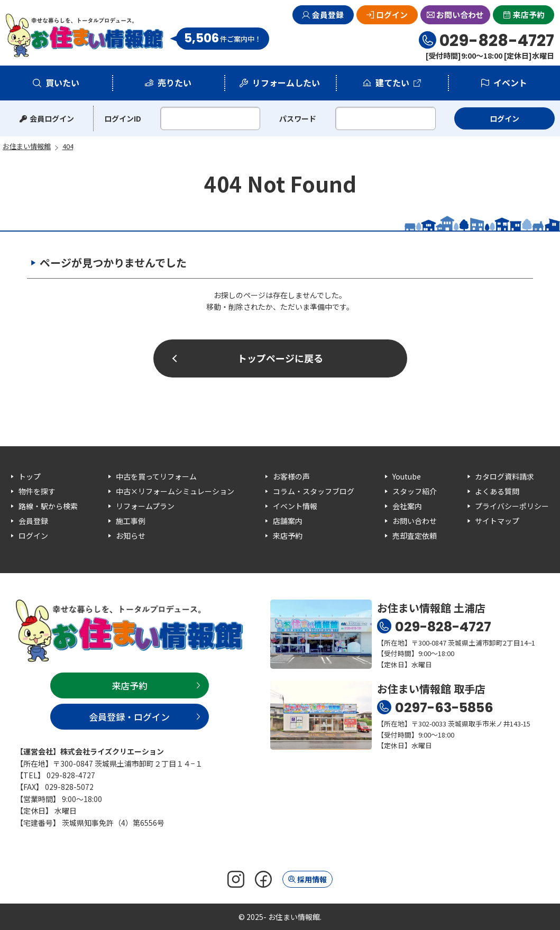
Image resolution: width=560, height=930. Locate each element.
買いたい (62, 82)
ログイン (392, 15)
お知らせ (131, 536)
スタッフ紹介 (415, 491)
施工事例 (131, 521)
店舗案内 (288, 521)
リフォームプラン (145, 506)
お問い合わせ (460, 15)
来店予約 (529, 15)
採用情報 (312, 879)
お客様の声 (291, 476)
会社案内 (407, 506)
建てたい (392, 82)
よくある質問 (497, 491)
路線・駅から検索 (48, 506)
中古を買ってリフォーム (156, 476)
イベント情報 (295, 506)
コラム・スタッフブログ (314, 491)
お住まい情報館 (85, 35)
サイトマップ (497, 521)
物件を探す (37, 491)
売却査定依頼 (415, 536)
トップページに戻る (280, 358)
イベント (510, 82)
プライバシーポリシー (512, 506)
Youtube (407, 476)
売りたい (175, 82)
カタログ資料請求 (504, 476)
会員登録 (328, 15)
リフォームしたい (286, 82)
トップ (30, 476)
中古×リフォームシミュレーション (175, 491)
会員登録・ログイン (129, 717)
